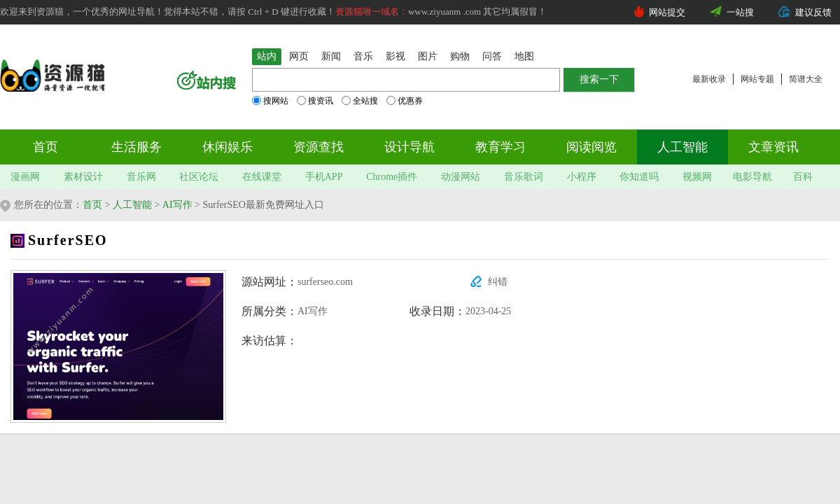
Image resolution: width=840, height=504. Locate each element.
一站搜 (740, 12)
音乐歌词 (524, 177)
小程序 (582, 177)
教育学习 (500, 147)
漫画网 (25, 177)
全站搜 (360, 101)
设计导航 (409, 147)
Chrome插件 (392, 177)
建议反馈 (813, 12)
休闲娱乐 (227, 147)
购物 (460, 56)
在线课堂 (262, 177)
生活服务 (136, 147)
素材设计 (83, 177)
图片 (428, 56)
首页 (45, 147)
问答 (492, 56)
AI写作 (177, 205)
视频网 (697, 177)
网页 (299, 56)
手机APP (324, 177)
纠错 (498, 282)
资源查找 (318, 147)
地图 (524, 56)
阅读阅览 (591, 147)
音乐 (363, 56)
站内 (267, 56)
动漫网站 (461, 177)
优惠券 (405, 101)
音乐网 (141, 177)
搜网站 (270, 101)
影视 (395, 56)
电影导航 (752, 177)
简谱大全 (806, 79)
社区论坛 (199, 177)
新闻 (331, 56)
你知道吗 (639, 177)
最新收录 (709, 79)
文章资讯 (773, 147)
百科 (803, 177)
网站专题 (757, 79)
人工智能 (682, 147)
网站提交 (667, 12)
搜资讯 (315, 101)
